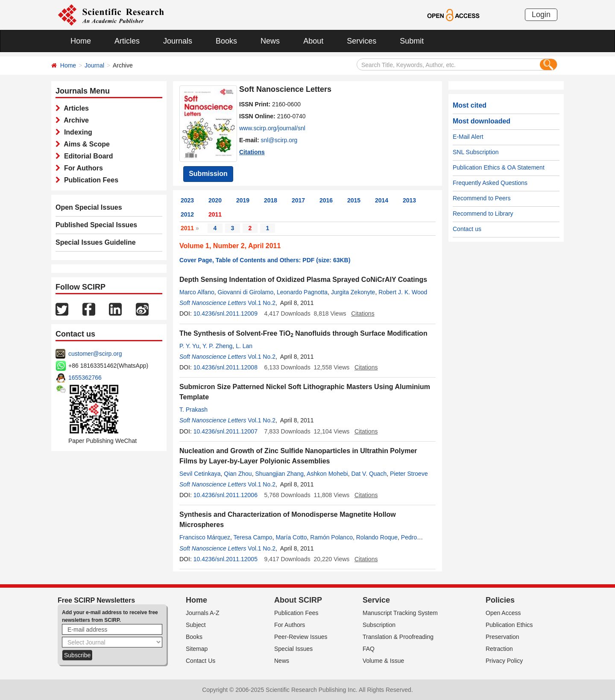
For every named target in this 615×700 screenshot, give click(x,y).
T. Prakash (193, 410)
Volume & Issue (383, 661)
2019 (243, 200)
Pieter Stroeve (409, 474)
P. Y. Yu (189, 346)
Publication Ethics (509, 625)
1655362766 (85, 378)
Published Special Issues (96, 225)
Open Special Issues (89, 207)
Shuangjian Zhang (279, 474)
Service (376, 600)
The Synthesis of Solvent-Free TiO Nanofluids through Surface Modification (303, 333)
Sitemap (197, 649)
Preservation (502, 637)
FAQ (369, 649)
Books (226, 41)
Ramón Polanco (331, 537)
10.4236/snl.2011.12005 (225, 559)
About (313, 41)
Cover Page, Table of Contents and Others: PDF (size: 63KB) (265, 260)
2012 (187, 214)
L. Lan (244, 346)
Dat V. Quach (369, 474)
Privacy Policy (504, 661)
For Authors (82, 168)
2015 (354, 200)
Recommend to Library (483, 214)
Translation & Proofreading (398, 637)
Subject (196, 625)
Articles (127, 41)
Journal (94, 65)
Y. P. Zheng (217, 346)
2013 (409, 200)
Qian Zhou (238, 474)
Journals (178, 41)
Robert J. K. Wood (403, 292)
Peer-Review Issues (301, 637)
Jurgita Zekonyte (353, 292)
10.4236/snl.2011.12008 (225, 367)
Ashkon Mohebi (327, 474)
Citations (252, 152)
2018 (271, 200)
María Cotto (291, 537)
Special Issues (293, 649)
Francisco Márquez (205, 537)
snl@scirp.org (279, 140)
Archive (75, 120)
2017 (298, 200)
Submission (208, 174)
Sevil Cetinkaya (200, 474)
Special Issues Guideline (96, 242)
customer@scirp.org (95, 354)
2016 (326, 200)
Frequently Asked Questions (490, 183)
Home (81, 41)
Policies (500, 600)
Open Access (503, 613)
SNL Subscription (476, 152)
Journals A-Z (203, 613)
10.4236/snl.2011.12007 (225, 431)
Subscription (379, 625)
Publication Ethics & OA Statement (499, 167)
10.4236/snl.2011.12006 (225, 495)
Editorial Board (87, 156)
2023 (187, 200)
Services (362, 41)
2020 (215, 200)
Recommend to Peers (482, 198)
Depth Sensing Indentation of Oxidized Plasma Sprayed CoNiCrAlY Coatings (303, 280)
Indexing (76, 132)
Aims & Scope (85, 144)
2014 (382, 200)
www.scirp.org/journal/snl (272, 128)
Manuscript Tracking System (400, 613)
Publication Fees (89, 180)
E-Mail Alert (468, 137)
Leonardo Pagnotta (302, 292)
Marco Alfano (197, 292)
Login (541, 15)
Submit (412, 41)
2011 (215, 214)
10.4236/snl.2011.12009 (225, 313)
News (270, 41)
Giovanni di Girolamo (246, 292)
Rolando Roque (377, 537)
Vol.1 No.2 (262, 303)
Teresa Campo (253, 537)
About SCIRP (298, 600)
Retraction (499, 649)
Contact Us (201, 661)
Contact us (467, 229)
